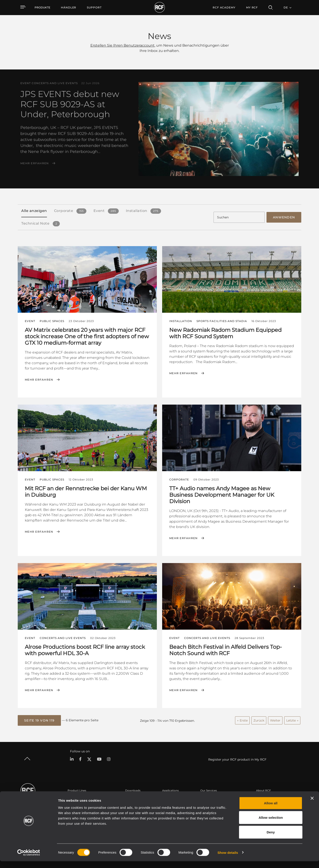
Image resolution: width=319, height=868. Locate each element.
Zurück (259, 719)
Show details (228, 859)
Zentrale (262, 798)
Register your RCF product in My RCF (237, 758)
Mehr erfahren (35, 163)
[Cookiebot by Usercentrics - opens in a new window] (29, 859)
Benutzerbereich (211, 798)
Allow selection (271, 824)
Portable (73, 798)
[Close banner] (312, 805)
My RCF (252, 7)
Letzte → (292, 719)
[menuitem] (69, 8)
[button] (39, 720)
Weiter (275, 719)
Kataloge (131, 798)
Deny (271, 839)
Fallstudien (169, 798)
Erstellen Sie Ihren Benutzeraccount (123, 45)
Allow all (271, 810)
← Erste (242, 719)
